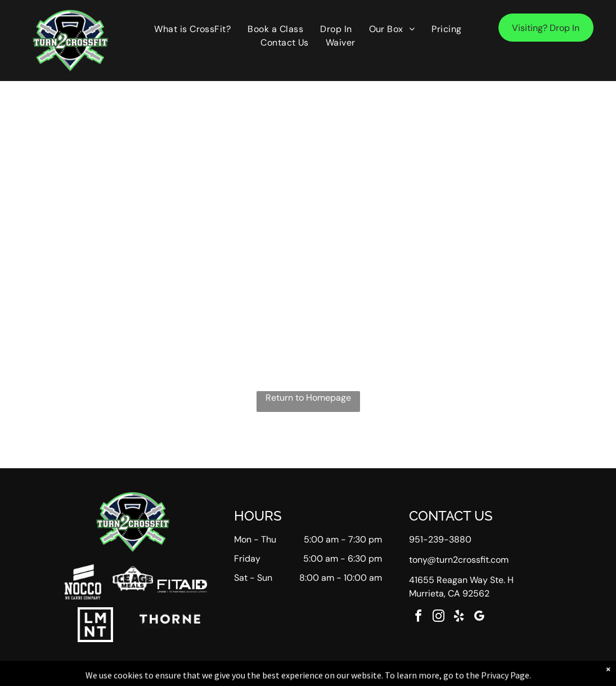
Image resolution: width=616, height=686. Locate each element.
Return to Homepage (308, 398)
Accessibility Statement (331, 675)
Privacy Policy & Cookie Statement (238, 675)
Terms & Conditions (401, 675)
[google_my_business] (479, 618)
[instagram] (438, 618)
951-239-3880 (440, 539)
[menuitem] (192, 29)
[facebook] (418, 618)
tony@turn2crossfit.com (459, 560)
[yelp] (458, 618)
